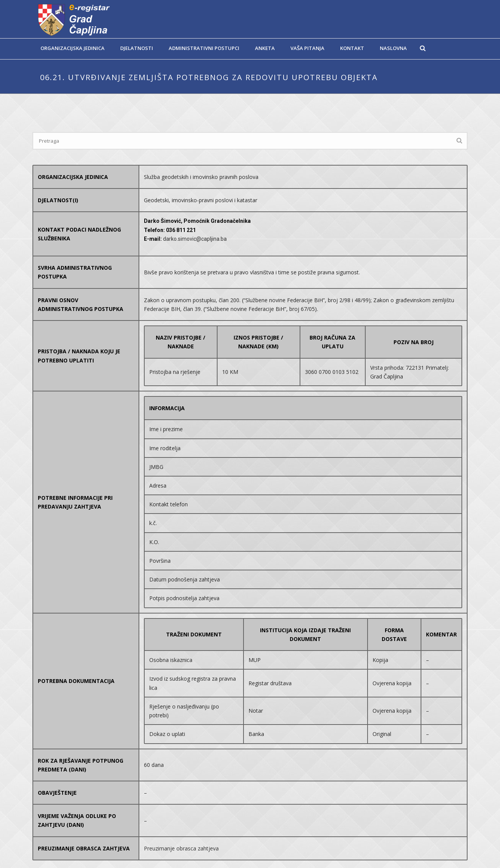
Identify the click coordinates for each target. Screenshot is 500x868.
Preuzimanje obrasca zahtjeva (181, 848)
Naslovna (393, 48)
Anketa (265, 48)
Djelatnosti (137, 48)
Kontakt (352, 48)
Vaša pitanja (307, 48)
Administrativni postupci (204, 48)
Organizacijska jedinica (73, 48)
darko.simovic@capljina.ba (195, 239)
